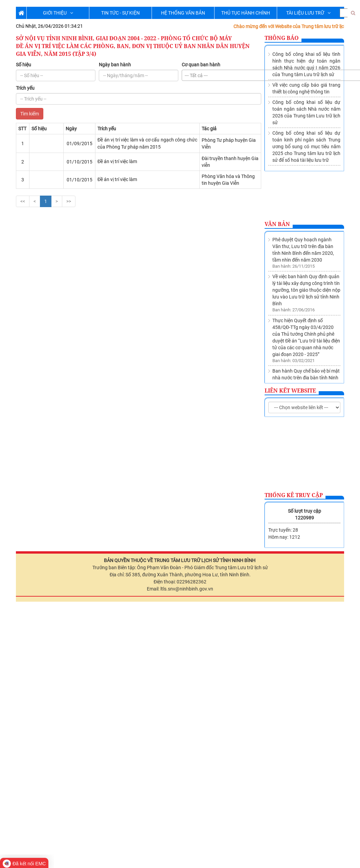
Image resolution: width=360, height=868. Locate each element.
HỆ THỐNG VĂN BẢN (183, 13)
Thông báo (282, 38)
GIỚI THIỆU (58, 13)
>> (69, 201)
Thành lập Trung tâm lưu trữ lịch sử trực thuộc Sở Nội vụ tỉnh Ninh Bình (306, 329)
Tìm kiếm (30, 114)
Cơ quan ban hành (201, 65)
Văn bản (277, 224)
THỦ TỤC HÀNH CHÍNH (246, 13)
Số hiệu (24, 65)
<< (23, 201)
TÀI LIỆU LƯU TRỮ (308, 13)
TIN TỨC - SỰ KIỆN (120, 13)
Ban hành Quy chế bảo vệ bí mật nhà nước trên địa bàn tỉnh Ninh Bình (306, 298)
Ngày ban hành (115, 65)
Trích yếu (25, 88)
